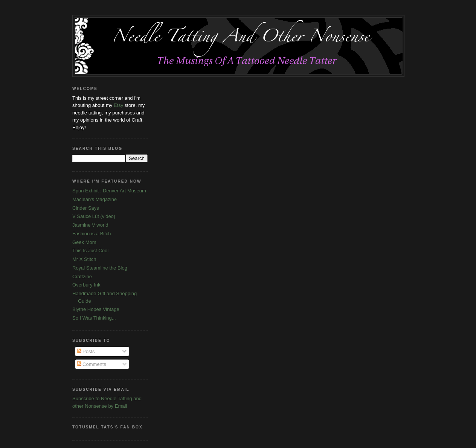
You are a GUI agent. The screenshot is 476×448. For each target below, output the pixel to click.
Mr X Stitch (84, 259)
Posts (86, 351)
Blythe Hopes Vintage (96, 309)
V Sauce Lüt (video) (94, 216)
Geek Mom (84, 242)
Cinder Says (86, 208)
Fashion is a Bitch (92, 234)
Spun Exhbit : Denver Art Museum (109, 191)
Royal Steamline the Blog (100, 268)
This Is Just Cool (90, 251)
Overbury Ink (86, 285)
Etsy (118, 105)
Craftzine (82, 277)
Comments (92, 364)
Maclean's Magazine (95, 199)
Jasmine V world (90, 225)
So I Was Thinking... (94, 318)
